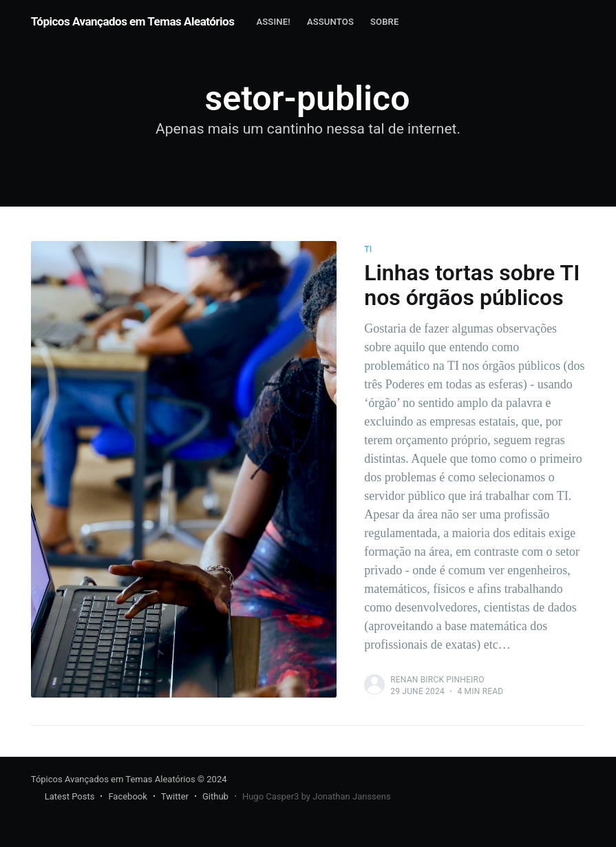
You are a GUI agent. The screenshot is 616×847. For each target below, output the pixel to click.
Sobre (385, 22)
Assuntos (330, 22)
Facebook (127, 796)
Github (215, 796)
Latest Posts (70, 796)
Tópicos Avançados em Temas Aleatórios (133, 21)
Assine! (273, 22)
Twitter (175, 796)
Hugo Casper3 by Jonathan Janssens (317, 796)
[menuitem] (273, 22)
